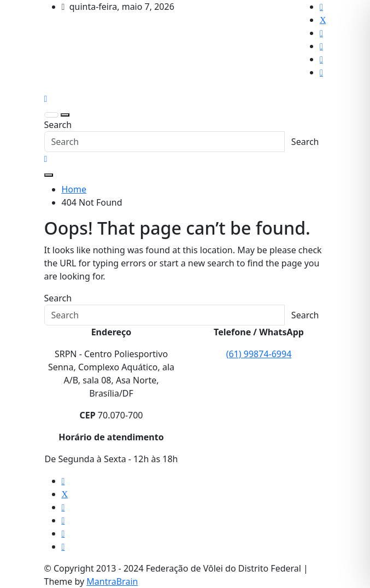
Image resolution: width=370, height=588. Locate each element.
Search (58, 125)
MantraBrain (112, 581)
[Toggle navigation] (51, 115)
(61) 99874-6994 (259, 354)
